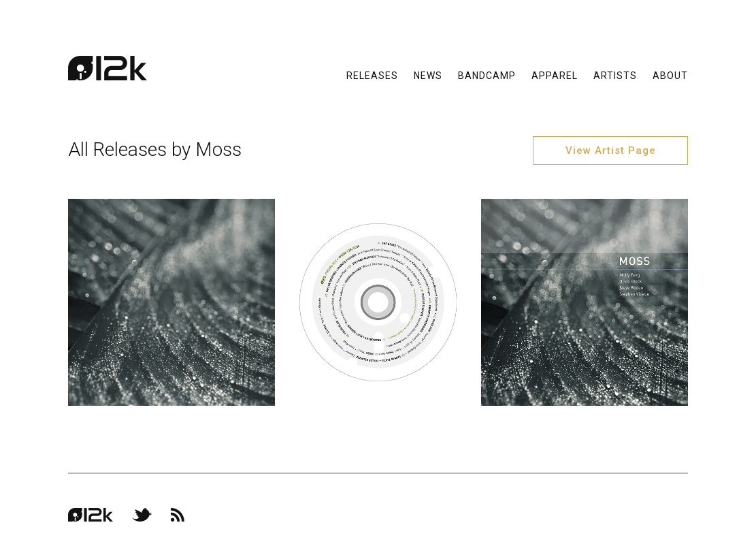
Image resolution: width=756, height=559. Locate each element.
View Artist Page (611, 150)
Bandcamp (487, 75)
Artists (615, 75)
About (670, 75)
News (428, 75)
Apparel (555, 75)
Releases (372, 75)
